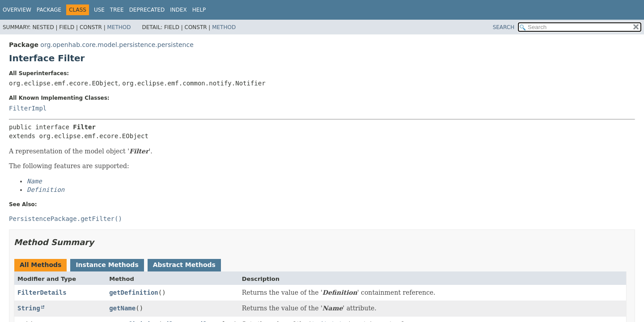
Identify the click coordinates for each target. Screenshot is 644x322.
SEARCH (504, 27)
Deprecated (147, 10)
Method (119, 27)
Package (49, 10)
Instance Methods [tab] (107, 265)
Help (199, 10)
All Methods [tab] (40, 265)
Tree (117, 10)
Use (99, 10)
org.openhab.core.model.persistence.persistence (117, 45)
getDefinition (134, 292)
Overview (17, 10)
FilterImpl (28, 108)
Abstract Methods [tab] (184, 265)
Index (178, 10)
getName (122, 308)
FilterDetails (42, 292)
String (29, 308)
